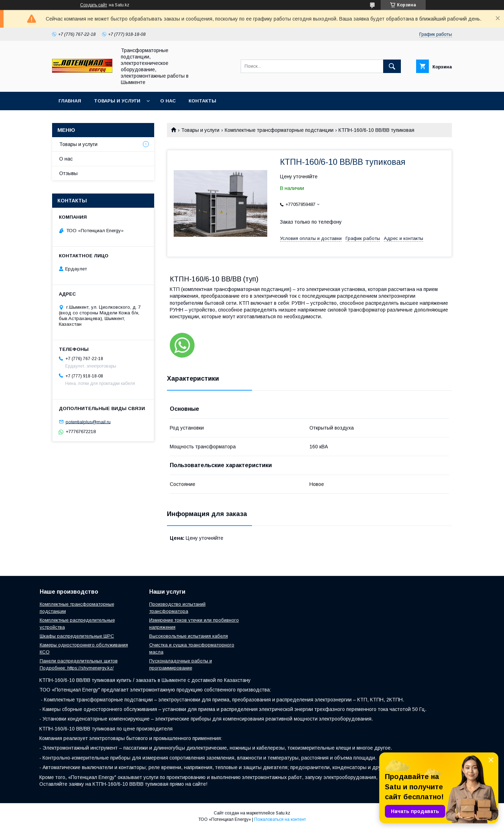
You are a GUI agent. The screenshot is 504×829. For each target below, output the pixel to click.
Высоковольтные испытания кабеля (189, 636)
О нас (168, 101)
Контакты (202, 101)
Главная (70, 101)
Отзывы (68, 173)
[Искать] (392, 66)
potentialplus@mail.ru (88, 422)
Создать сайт (94, 5)
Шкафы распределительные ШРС (77, 636)
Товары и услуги (117, 101)
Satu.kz (283, 813)
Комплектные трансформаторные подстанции (279, 130)
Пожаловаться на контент (280, 819)
